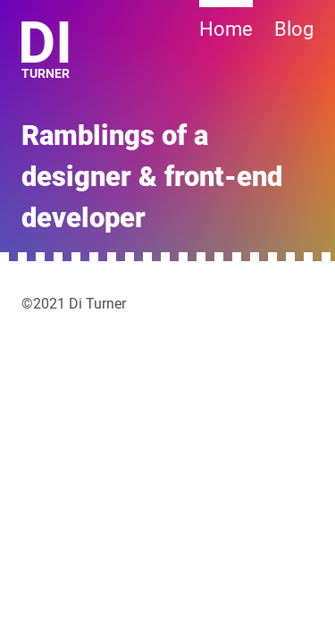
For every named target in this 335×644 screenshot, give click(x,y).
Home (226, 29)
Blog (294, 29)
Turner (47, 51)
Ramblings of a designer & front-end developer (152, 177)
